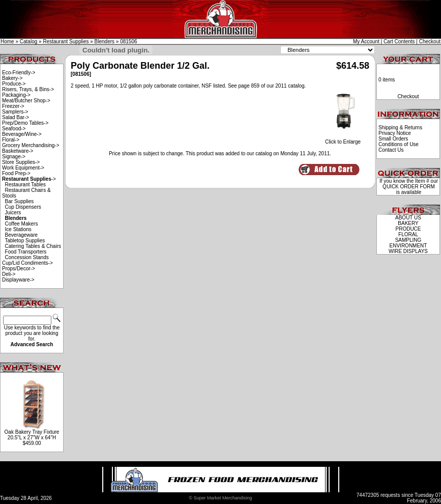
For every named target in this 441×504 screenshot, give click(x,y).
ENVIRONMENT (408, 246)
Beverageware (21, 235)
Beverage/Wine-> (22, 134)
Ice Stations (18, 229)
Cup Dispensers (23, 207)
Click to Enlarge (343, 139)
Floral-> (11, 140)
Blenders (105, 41)
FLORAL (408, 234)
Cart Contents (399, 41)
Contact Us (391, 150)
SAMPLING (408, 240)
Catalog (28, 41)
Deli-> (9, 274)
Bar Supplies (20, 201)
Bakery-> (12, 78)
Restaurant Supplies (66, 41)
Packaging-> (16, 95)
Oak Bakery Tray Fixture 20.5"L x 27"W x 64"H (32, 435)
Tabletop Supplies (25, 241)
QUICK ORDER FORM (409, 187)
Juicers (13, 213)
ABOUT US (408, 218)
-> (29, 179)
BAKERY (408, 223)
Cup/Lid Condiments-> (27, 263)
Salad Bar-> (16, 117)
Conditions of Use (399, 144)
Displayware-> (18, 280)
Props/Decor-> (19, 269)
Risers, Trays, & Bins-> (28, 89)
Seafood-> (14, 129)
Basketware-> (18, 151)
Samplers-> (15, 112)
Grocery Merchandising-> (31, 145)
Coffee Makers (22, 224)
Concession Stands (27, 257)
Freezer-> (13, 106)
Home (7, 41)
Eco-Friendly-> (19, 73)
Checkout (430, 41)
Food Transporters (26, 252)
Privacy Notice (395, 133)
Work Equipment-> (23, 168)
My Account (366, 41)
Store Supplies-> (21, 162)
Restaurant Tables (25, 185)
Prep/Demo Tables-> (25, 123)
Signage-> (14, 157)
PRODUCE (408, 229)
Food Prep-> (16, 173)
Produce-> (14, 84)
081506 (128, 41)
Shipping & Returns (400, 128)
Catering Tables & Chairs (33, 246)
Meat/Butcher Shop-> (26, 101)
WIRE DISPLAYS (408, 251)
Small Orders (393, 139)
